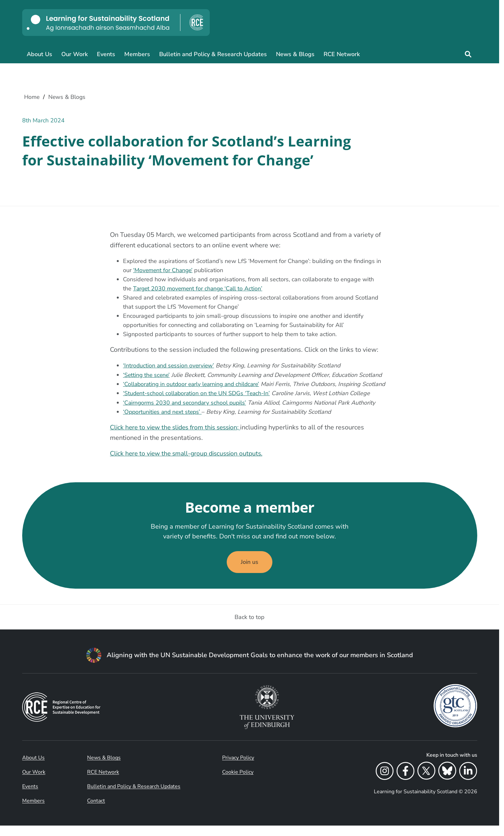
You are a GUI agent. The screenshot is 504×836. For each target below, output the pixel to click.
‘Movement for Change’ (164, 271)
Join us (250, 572)
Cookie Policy (238, 782)
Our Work (75, 54)
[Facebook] (405, 782)
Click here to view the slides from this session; (178, 436)
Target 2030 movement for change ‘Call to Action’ (199, 289)
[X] (426, 782)
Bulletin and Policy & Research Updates (213, 54)
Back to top (250, 627)
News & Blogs (295, 54)
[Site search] (468, 54)
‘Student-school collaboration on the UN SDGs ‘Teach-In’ (198, 402)
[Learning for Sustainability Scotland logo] (116, 23)
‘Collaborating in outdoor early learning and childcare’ (193, 384)
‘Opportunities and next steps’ (164, 421)
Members (137, 54)
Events (106, 54)
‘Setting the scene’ (147, 375)
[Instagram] (385, 782)
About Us (39, 54)
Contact (96, 811)
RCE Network (342, 54)
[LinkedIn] (468, 782)
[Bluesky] (447, 782)
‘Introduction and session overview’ (169, 366)
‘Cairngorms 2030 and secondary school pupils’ (186, 411)
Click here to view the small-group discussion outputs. (189, 462)
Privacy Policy (238, 768)
